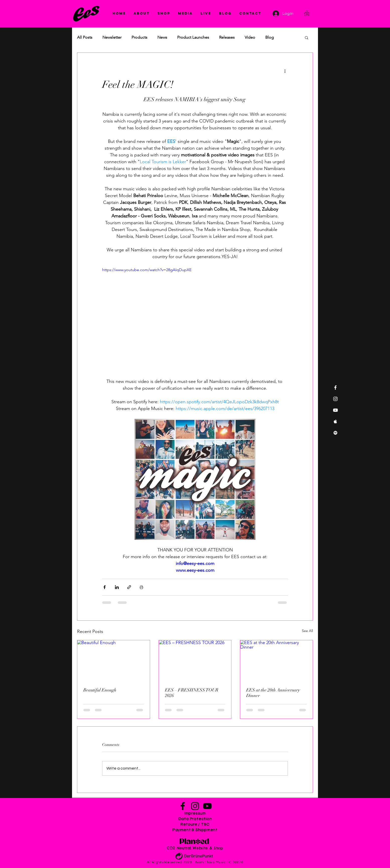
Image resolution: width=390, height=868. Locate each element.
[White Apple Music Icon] (335, 421)
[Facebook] (183, 806)
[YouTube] (207, 806)
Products (139, 37)
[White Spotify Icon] (335, 433)
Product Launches (193, 37)
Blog (270, 37)
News (162, 37)
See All (307, 631)
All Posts (85, 37)
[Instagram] (195, 806)
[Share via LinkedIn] (117, 587)
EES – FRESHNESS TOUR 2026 (192, 693)
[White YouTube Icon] (335, 410)
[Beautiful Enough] (114, 661)
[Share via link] (129, 587)
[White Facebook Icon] (335, 388)
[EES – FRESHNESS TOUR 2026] (195, 661)
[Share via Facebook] (105, 587)
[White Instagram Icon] (335, 399)
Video (250, 37)
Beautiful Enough (100, 690)
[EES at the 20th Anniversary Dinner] (276, 661)
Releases (227, 37)
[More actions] (285, 71)
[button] (185, 14)
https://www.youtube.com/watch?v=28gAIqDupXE (147, 270)
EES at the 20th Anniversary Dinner (273, 693)
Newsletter (112, 37)
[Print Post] (141, 587)
